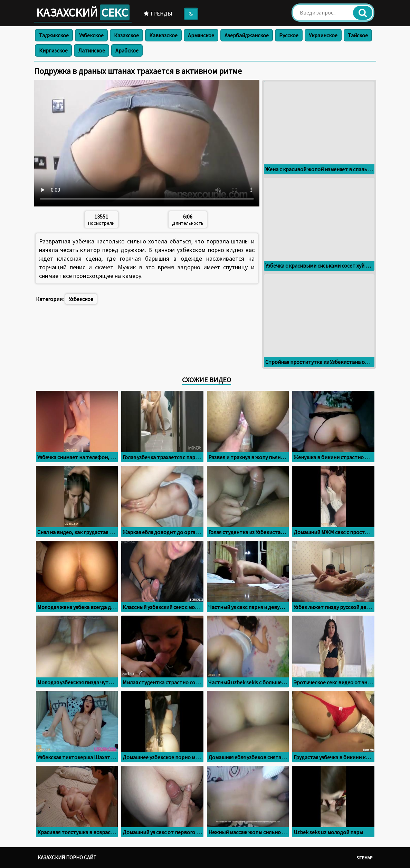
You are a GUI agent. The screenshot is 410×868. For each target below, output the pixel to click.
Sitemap (365, 858)
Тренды (158, 13)
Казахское (126, 35)
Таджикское (54, 35)
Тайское (358, 35)
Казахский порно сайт (67, 857)
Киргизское (53, 50)
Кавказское (163, 35)
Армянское (201, 35)
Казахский (83, 12)
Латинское (92, 50)
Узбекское (91, 35)
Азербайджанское (247, 35)
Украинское (323, 35)
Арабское (127, 50)
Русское (289, 35)
